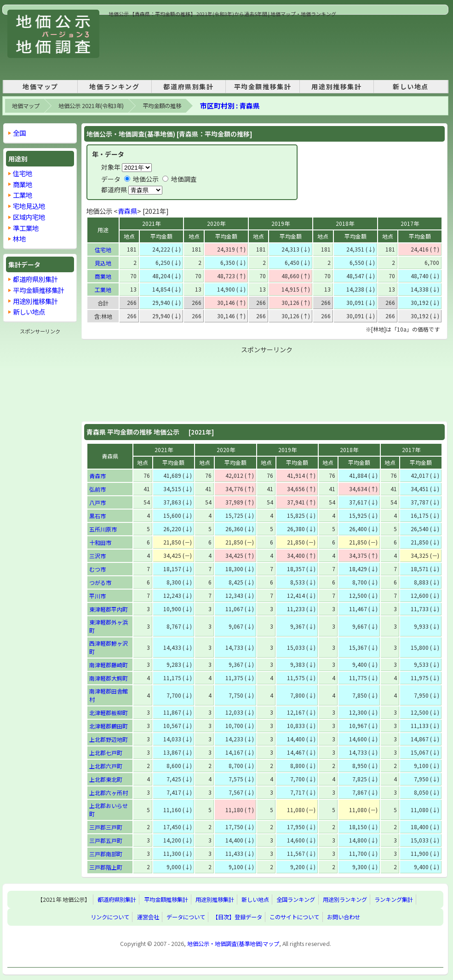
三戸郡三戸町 (106, 827)
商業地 (103, 276)
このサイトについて (294, 917)
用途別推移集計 (336, 86)
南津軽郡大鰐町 (109, 678)
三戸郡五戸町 (106, 840)
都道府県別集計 (188, 86)
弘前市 (97, 489)
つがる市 (100, 582)
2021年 (151, 223)
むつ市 (97, 569)
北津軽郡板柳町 (109, 713)
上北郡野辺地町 (109, 739)
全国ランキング (296, 900)
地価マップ (40, 86)
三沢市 (97, 556)
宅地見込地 (29, 206)
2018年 (345, 223)
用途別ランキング (345, 900)
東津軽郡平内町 (109, 609)
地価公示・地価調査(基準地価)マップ (233, 944)
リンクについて (110, 917)
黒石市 (97, 516)
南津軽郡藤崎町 (109, 665)
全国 (19, 133)
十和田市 (100, 542)
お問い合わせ (344, 917)
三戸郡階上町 (106, 867)
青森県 (127, 211)
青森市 (97, 476)
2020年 (216, 223)
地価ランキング (114, 86)
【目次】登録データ (237, 917)
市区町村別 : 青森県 (230, 106)
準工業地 (26, 228)
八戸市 (97, 502)
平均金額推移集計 (263, 86)
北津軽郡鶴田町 (109, 726)
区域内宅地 (29, 217)
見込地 (103, 263)
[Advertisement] (140, 47)
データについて (186, 917)
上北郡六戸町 (106, 766)
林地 (19, 238)
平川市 (97, 596)
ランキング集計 (394, 900)
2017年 (410, 223)
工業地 (103, 289)
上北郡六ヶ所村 (109, 793)
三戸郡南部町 (106, 854)
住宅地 (103, 249)
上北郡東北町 (106, 779)
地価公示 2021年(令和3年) (91, 106)
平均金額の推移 (162, 106)
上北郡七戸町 (106, 753)
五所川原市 (103, 529)
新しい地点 (411, 86)
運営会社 (148, 917)
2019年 (281, 223)
